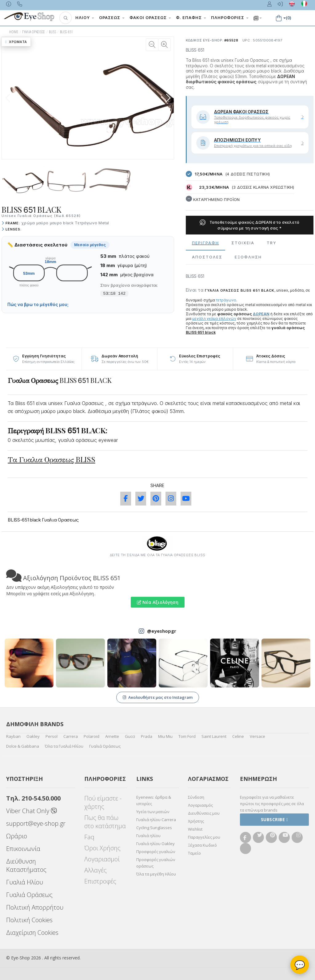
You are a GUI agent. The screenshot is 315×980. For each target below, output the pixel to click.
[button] (66, 18)
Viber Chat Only (32, 811)
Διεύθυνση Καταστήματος (26, 865)
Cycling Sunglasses (154, 828)
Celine (238, 736)
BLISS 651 (67, 32)
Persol (52, 736)
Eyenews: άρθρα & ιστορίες (154, 800)
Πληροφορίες (230, 18)
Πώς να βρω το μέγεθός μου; (38, 305)
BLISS (52, 32)
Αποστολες (207, 257)
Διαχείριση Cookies (32, 933)
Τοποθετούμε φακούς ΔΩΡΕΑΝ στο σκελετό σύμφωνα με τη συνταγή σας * (250, 225)
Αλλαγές (96, 870)
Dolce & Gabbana (23, 746)
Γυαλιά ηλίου (148, 836)
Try (272, 243)
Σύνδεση (196, 797)
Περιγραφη (205, 243)
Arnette (112, 736)
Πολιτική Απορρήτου (35, 907)
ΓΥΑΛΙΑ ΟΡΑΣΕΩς (34, 32)
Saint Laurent (214, 736)
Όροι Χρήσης (102, 848)
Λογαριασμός (200, 805)
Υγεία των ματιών (153, 812)
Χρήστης (196, 821)
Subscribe (275, 819)
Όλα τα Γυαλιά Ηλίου (64, 746)
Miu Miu (165, 736)
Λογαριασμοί (102, 859)
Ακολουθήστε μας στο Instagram (158, 697)
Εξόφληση (248, 257)
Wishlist (195, 829)
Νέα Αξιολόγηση (158, 602)
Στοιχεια (243, 243)
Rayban (13, 736)
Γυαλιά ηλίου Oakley (156, 844)
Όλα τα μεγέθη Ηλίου (156, 874)
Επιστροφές (100, 881)
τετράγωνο (226, 300)
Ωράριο (17, 836)
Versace (257, 736)
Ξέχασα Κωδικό (202, 845)
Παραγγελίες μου (204, 837)
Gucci (130, 736)
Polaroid (92, 736)
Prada (147, 736)
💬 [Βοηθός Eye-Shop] (300, 965)
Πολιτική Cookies (29, 920)
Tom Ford (187, 736)
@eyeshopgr (162, 631)
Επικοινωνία (23, 849)
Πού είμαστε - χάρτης (103, 802)
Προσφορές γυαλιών (156, 852)
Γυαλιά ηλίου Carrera (156, 820)
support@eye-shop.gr (36, 823)
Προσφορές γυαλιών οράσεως (156, 863)
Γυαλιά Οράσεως (105, 746)
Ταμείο (194, 853)
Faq (89, 837)
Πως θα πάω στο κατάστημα (105, 822)
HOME (14, 32)
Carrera (71, 736)
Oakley (33, 736)
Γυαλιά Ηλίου (25, 882)
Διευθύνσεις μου (204, 813)
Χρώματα (16, 42)
